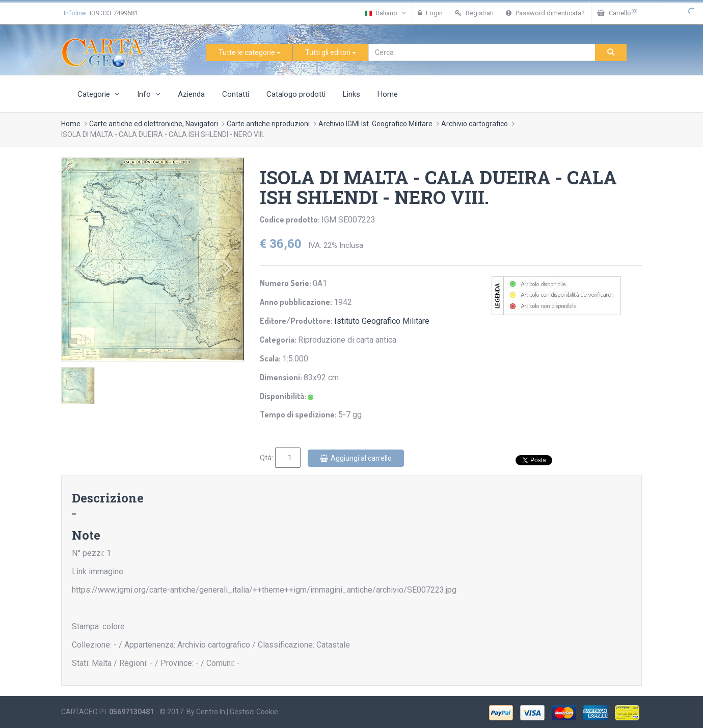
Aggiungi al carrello (356, 458)
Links (351, 94)
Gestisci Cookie (254, 712)
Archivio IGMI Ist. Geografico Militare (375, 124)
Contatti (236, 94)
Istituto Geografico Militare (382, 321)
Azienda (191, 94)
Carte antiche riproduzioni (268, 124)
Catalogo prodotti (296, 94)
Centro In (211, 712)
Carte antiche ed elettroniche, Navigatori (154, 124)
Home (388, 94)
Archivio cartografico (475, 124)
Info (149, 94)
